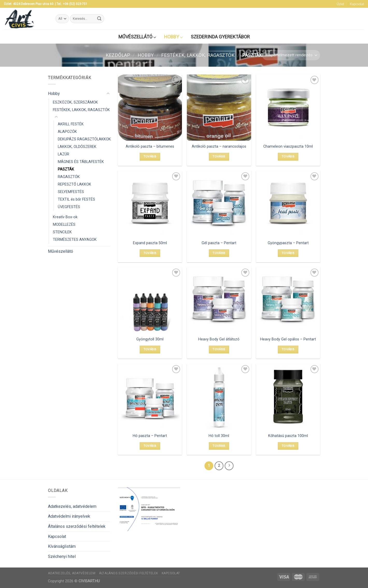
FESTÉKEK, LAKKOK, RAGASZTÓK (198, 55)
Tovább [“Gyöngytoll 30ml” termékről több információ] (150, 349)
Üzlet (340, 4)
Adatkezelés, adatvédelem (72, 506)
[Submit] (99, 19)
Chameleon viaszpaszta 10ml (288, 146)
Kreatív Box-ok (65, 217)
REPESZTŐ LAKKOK (75, 184)
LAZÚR (63, 154)
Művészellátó (61, 251)
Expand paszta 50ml (150, 243)
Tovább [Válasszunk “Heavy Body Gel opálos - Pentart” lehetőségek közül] (288, 349)
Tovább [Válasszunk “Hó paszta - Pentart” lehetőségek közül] (150, 446)
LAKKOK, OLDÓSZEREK (77, 147)
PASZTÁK (66, 169)
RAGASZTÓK (69, 177)
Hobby (146, 55)
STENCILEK (62, 232)
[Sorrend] (291, 55)
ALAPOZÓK (67, 132)
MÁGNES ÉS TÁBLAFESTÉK (81, 162)
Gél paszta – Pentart (219, 243)
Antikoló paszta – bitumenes (150, 146)
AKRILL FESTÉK (71, 124)
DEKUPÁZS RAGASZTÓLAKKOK (84, 139)
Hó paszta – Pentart (150, 436)
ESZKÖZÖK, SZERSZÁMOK (75, 102)
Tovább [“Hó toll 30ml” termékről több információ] (219, 446)
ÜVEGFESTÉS (69, 207)
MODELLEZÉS (64, 225)
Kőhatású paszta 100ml (288, 436)
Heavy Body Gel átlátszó (219, 339)
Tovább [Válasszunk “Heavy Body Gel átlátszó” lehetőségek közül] (219, 349)
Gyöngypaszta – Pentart (288, 243)
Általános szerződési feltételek (77, 526)
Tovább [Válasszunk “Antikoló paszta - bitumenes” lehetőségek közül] (150, 156)
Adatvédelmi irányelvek (69, 516)
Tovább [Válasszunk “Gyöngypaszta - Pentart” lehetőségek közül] (288, 253)
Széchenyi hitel (62, 556)
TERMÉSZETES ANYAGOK (75, 240)
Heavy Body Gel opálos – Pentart (288, 339)
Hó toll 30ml (219, 436)
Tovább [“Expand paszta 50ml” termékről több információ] (150, 253)
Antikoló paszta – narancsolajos (219, 146)
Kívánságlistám (62, 546)
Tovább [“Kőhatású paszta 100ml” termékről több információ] (288, 446)
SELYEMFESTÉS (71, 192)
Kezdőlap (118, 55)
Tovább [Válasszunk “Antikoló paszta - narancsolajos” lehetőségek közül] (219, 156)
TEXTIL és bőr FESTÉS (76, 200)
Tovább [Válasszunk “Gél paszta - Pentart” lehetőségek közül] (219, 253)
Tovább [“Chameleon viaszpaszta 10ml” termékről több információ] (288, 156)
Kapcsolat (357, 4)
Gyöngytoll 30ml (150, 339)
